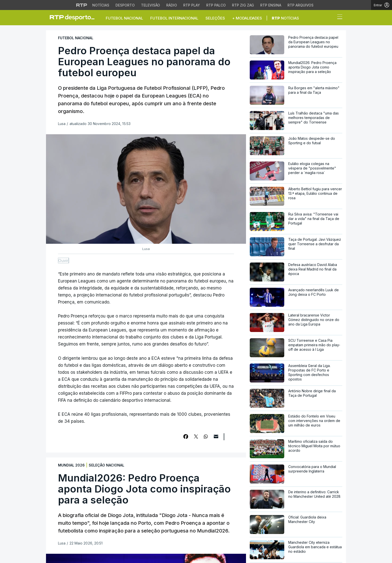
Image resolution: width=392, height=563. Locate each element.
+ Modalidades (247, 18)
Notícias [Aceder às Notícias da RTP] (101, 5)
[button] (330, 18)
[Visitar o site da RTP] (82, 5)
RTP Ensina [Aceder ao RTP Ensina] (271, 5)
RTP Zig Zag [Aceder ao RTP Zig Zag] (243, 5)
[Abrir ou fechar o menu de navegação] (338, 17)
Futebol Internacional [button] (174, 18)
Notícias (285, 18)
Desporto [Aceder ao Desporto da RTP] (125, 5)
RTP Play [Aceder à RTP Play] (192, 5)
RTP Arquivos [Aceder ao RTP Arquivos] (300, 5)
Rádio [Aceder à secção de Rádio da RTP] (172, 5)
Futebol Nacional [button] (124, 18)
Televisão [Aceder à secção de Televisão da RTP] (150, 5)
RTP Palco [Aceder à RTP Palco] (216, 5)
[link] (74, 17)
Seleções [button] (215, 18)
